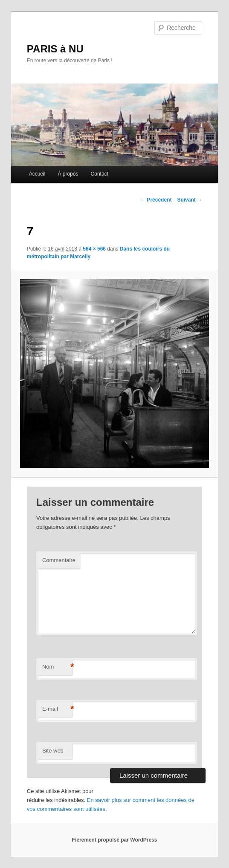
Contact (100, 174)
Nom (57, 667)
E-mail (57, 709)
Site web (53, 751)
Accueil (37, 174)
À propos (68, 174)
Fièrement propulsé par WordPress (115, 840)
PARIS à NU (55, 49)
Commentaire (59, 560)
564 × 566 (94, 249)
